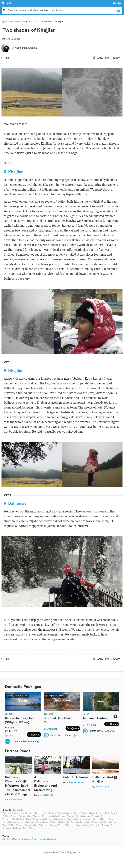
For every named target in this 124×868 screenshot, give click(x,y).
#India (43, 839)
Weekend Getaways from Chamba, (25, 816)
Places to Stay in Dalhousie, (88, 825)
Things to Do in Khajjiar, (92, 813)
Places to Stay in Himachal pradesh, (83, 819)
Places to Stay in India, (81, 822)
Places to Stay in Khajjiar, (69, 813)
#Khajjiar (6, 839)
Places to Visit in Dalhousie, (62, 825)
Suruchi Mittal (15, 799)
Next (115, 716)
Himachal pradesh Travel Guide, (35, 822)
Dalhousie (15, 503)
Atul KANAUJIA (45, 795)
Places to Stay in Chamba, (79, 816)
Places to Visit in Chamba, (54, 816)
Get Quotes (34, 735)
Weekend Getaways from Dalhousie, (32, 825)
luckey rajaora (103, 787)
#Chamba (16, 839)
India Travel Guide (17, 22)
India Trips (33, 22)
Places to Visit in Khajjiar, (45, 813)
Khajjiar (13, 172)
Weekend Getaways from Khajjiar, (18, 813)
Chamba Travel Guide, (22, 819)
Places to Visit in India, (102, 822)
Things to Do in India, (60, 822)
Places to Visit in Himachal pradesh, (49, 819)
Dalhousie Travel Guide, (24, 828)
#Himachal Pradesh (30, 839)
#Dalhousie (52, 839)
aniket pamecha (75, 782)
